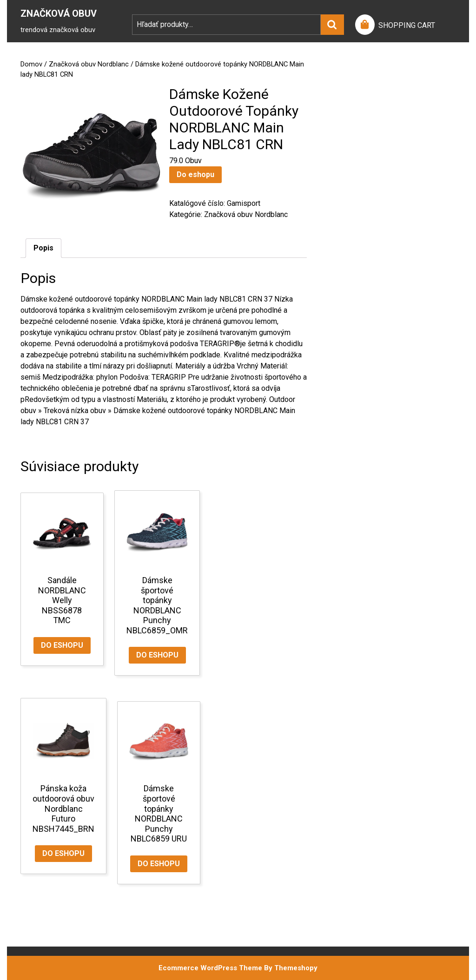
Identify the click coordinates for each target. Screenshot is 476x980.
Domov (31, 64)
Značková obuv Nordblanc (89, 64)
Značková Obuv (59, 13)
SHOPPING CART (407, 25)
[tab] (43, 248)
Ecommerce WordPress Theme (210, 968)
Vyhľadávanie (332, 25)
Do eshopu (195, 174)
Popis (43, 248)
